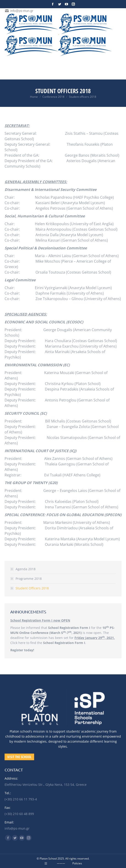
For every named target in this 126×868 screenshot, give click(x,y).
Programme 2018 (29, 579)
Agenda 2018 (26, 569)
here (22, 643)
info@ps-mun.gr (19, 11)
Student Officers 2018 (32, 588)
